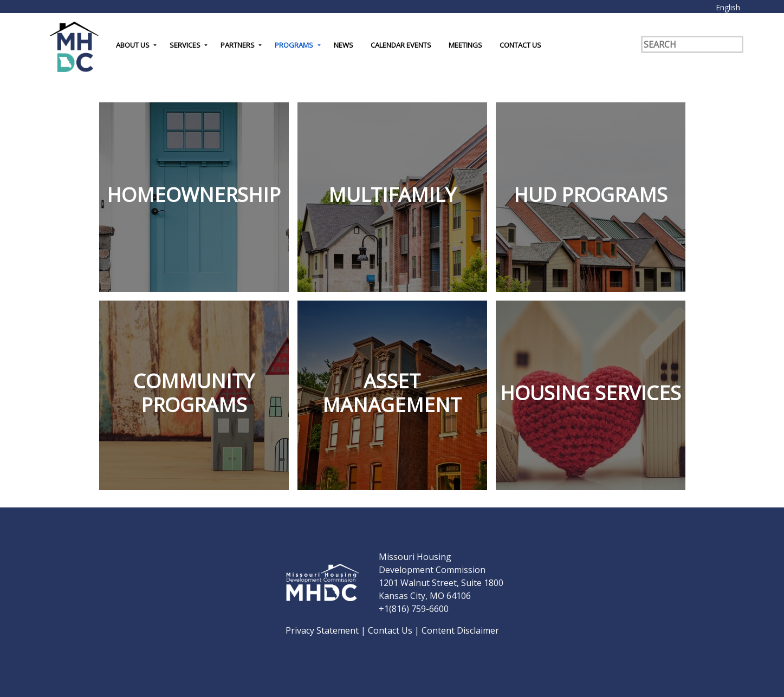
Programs (294, 45)
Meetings (465, 45)
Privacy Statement (323, 630)
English (728, 7)
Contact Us (520, 45)
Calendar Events (401, 45)
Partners (238, 45)
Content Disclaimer (460, 630)
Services (185, 45)
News (344, 45)
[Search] (692, 44)
